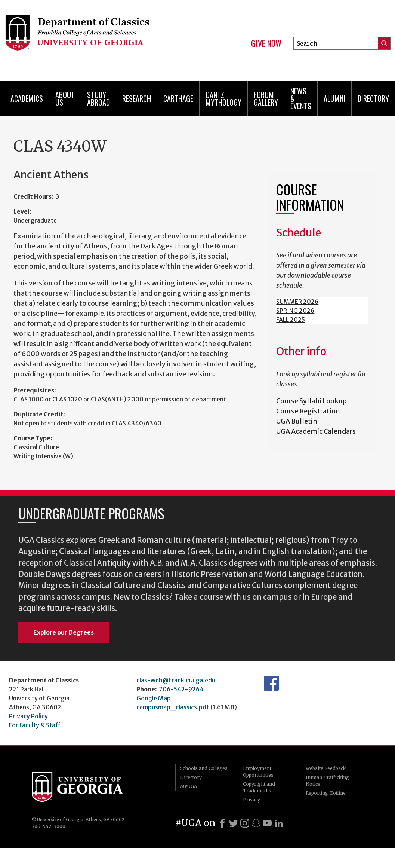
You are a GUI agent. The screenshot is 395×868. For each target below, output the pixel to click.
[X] (234, 823)
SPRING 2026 (295, 311)
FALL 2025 (291, 320)
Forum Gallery (266, 98)
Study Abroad (98, 98)
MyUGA (189, 786)
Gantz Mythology (223, 98)
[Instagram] (245, 823)
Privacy (251, 800)
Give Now (266, 43)
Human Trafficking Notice (327, 781)
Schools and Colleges (204, 768)
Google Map (154, 698)
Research (137, 98)
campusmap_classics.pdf (173, 707)
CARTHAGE (178, 98)
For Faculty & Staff (35, 725)
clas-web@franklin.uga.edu (176, 680)
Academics (27, 98)
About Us (65, 98)
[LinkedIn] (279, 823)
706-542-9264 (181, 689)
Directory (373, 98)
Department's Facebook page (271, 683)
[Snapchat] (256, 823)
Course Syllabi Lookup (311, 401)
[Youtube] (267, 823)
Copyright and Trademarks (259, 787)
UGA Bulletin (297, 421)
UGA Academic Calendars (316, 431)
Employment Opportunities (258, 772)
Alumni (334, 98)
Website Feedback (326, 768)
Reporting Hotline (326, 793)
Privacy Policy (28, 716)
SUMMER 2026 (297, 302)
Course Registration (308, 411)
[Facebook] (222, 823)
